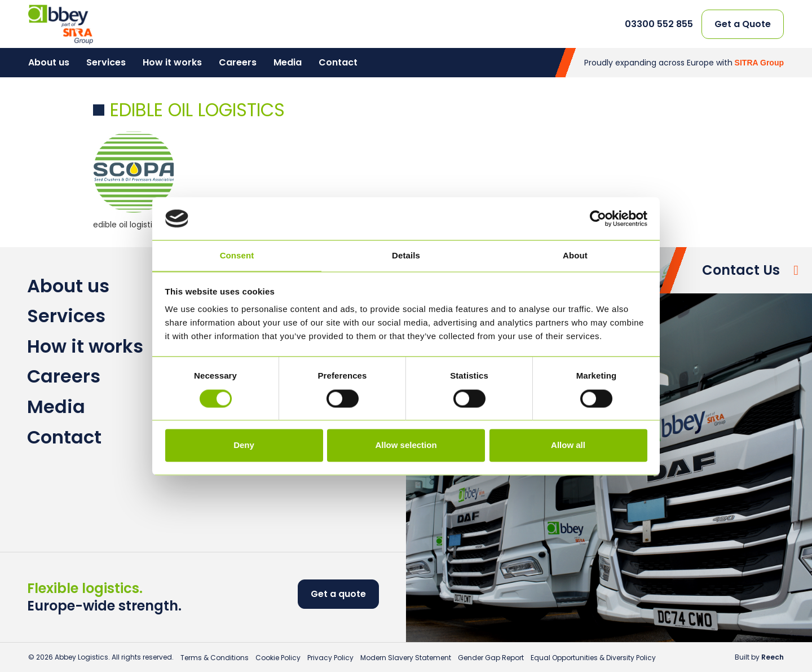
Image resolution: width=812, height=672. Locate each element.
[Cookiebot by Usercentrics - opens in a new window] (598, 218)
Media (288, 62)
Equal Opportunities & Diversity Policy (593, 658)
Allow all (568, 445)
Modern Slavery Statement (406, 658)
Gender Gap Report (491, 658)
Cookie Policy (278, 658)
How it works (172, 62)
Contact (338, 62)
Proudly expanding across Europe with (684, 63)
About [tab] (575, 256)
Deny (244, 445)
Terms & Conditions (215, 658)
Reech (773, 657)
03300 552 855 (659, 24)
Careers (238, 62)
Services (106, 62)
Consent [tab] (237, 256)
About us (49, 62)
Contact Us (741, 270)
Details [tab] (406, 256)
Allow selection (406, 445)
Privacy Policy (330, 658)
